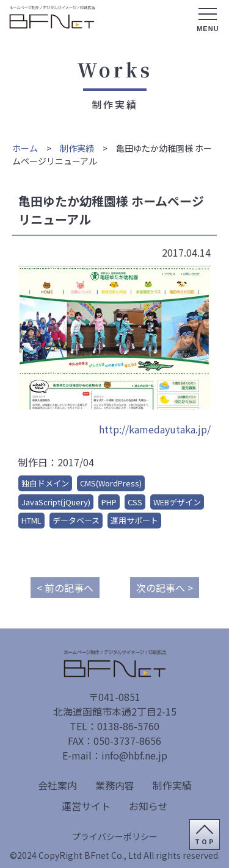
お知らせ (148, 806)
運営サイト (86, 806)
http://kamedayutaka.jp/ (155, 429)
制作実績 (77, 148)
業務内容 (115, 785)
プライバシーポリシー (115, 836)
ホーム (25, 148)
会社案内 (57, 785)
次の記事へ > (165, 588)
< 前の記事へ (65, 588)
